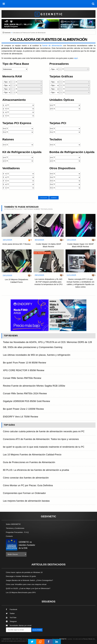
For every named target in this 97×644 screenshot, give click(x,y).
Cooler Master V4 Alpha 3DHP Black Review (48, 245)
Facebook (12, 609)
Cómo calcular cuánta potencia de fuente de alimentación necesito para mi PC (44, 431)
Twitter (10, 613)
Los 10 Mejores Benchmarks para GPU (21, 592)
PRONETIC (63, 639)
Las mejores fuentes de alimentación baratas (26, 501)
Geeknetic (8, 33)
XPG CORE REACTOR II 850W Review (24, 370)
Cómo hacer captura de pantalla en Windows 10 (24, 572)
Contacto (9, 536)
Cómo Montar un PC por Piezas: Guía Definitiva (28, 485)
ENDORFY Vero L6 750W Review (21, 417)
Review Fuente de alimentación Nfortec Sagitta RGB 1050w (34, 386)
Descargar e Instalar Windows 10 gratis (21, 576)
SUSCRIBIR (37, 630)
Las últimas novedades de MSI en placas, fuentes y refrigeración (37, 355)
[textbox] (77, 69)
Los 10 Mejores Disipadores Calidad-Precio (17, 281)
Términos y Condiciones (15, 528)
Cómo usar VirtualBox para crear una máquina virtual (26, 584)
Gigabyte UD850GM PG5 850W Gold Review (27, 401)
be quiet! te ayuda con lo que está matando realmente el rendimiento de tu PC (44, 447)
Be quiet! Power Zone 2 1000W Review (23, 409)
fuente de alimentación (52, 46)
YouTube (11, 618)
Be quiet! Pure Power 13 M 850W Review (25, 363)
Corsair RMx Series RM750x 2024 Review (25, 394)
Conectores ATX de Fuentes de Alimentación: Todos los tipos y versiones (41, 439)
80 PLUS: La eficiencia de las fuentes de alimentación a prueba (36, 470)
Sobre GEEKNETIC (13, 524)
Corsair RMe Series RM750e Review (22, 378)
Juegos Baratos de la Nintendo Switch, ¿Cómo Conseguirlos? (29, 580)
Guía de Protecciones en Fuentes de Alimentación (29, 462)
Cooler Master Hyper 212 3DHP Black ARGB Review (81, 245)
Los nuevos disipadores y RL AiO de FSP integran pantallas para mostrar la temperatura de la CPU (48, 282)
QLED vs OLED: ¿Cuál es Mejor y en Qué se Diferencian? (28, 588)
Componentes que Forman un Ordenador (25, 493)
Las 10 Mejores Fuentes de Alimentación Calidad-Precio (32, 455)
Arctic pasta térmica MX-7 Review (16, 244)
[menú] (4, 4)
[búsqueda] (93, 4)
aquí (76, 58)
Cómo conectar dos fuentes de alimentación (26, 478)
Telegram (11, 621)
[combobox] (77, 69)
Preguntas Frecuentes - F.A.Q (17, 532)
